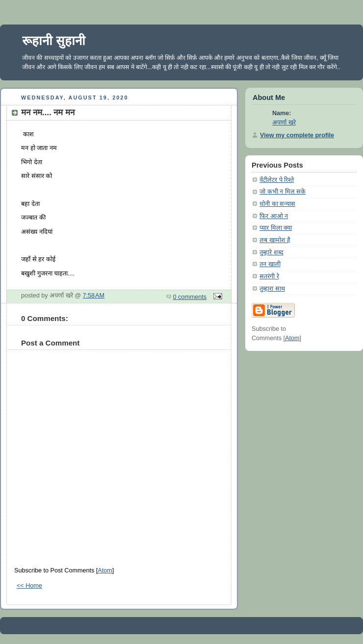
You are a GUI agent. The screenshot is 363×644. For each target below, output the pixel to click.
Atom (105, 570)
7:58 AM (94, 296)
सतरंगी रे (269, 276)
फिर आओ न (274, 216)
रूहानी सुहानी (54, 41)
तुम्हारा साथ (272, 289)
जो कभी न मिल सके (283, 192)
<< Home (29, 586)
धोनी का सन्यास (277, 204)
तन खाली (270, 264)
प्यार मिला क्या (276, 228)
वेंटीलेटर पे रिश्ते (277, 180)
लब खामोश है (275, 240)
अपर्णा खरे (284, 123)
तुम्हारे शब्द (272, 252)
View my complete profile (297, 135)
